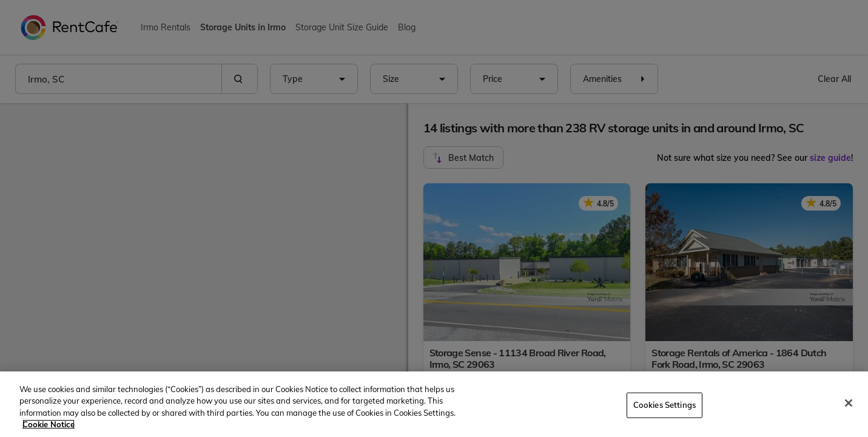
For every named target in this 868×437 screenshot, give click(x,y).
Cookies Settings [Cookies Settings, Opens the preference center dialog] (664, 405)
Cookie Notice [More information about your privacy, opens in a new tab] (49, 424)
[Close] (849, 403)
